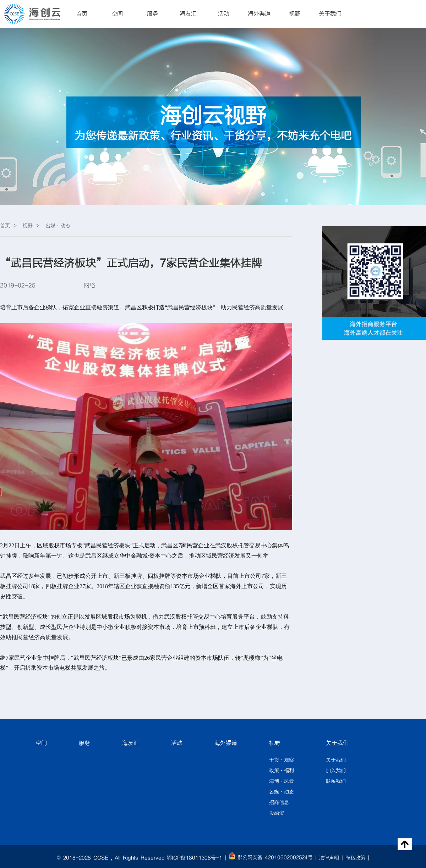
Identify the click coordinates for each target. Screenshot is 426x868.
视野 (295, 14)
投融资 (277, 813)
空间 (117, 14)
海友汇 (188, 14)
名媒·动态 (282, 792)
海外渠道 (259, 14)
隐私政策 (355, 858)
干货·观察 (282, 760)
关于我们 (330, 14)
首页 (82, 14)
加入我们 (336, 771)
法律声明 (329, 858)
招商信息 (279, 803)
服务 (153, 14)
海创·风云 (282, 781)
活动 (224, 14)
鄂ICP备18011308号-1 (195, 858)
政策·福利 (282, 771)
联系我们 (336, 781)
